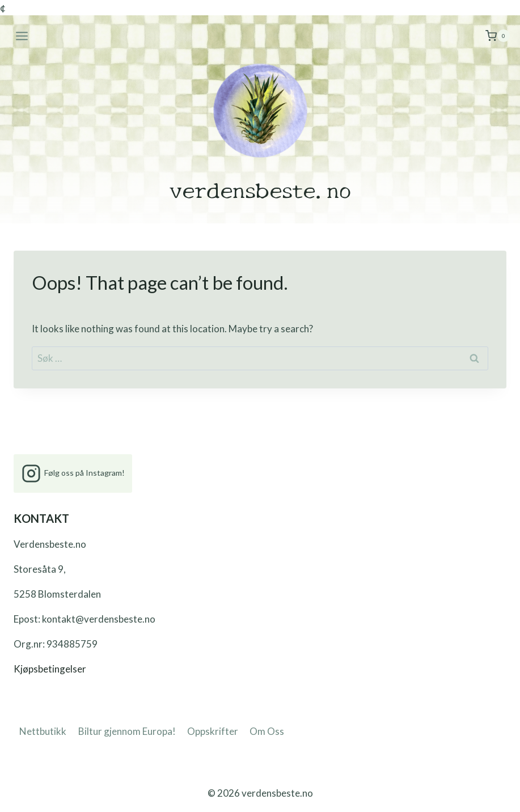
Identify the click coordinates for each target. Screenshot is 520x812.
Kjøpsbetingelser (50, 669)
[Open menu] (22, 36)
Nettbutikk (43, 731)
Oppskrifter (213, 731)
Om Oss (267, 731)
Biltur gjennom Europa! (127, 731)
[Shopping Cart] (498, 36)
